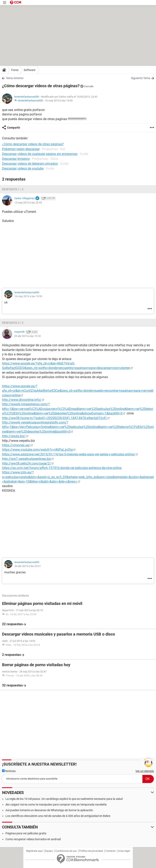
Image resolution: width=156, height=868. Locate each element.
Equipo (49, 851)
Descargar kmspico (16, 159)
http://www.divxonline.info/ (22, 400)
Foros (15, 70)
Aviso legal (124, 851)
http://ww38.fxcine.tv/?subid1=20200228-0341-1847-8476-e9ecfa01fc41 (54, 418)
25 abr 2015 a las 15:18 (27, 336)
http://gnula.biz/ (14, 436)
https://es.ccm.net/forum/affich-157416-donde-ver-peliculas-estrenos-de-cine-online (62, 468)
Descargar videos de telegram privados (30, 164)
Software (30, 70)
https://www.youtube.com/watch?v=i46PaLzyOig (37, 450)
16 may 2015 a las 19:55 (59, 101)
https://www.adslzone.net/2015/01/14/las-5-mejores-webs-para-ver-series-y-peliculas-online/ (69, 454)
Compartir (14, 128)
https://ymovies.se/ (16, 445)
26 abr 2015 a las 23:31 (28, 566)
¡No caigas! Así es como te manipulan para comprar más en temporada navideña (56, 805)
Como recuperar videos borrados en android (33, 839)
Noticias (9, 771)
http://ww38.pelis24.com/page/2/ (27, 463)
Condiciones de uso (66, 851)
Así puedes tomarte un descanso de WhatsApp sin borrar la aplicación (49, 810)
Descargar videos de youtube (23, 168)
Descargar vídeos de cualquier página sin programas (40, 154)
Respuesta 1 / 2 (13, 189)
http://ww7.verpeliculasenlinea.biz (27, 459)
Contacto (110, 851)
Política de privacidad (91, 851)
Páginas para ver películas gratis (26, 833)
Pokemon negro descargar (21, 149)
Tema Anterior (15, 78)
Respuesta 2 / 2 (13, 323)
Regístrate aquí (34, 851)
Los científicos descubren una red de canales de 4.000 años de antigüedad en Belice (58, 816)
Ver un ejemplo (145, 771)
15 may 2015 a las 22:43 (28, 203)
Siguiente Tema (141, 78)
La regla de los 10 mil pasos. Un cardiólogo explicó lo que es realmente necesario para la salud (64, 799)
